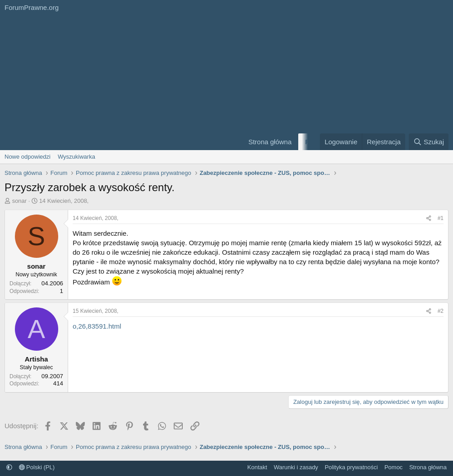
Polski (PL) (37, 467)
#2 (441, 311)
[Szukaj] (429, 142)
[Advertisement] (118, 82)
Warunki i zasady (296, 467)
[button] (9, 467)
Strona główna (270, 142)
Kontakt (257, 467)
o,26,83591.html (97, 326)
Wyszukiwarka (76, 157)
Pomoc (393, 467)
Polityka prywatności (351, 467)
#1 (441, 218)
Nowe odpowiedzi (28, 157)
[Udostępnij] (429, 218)
